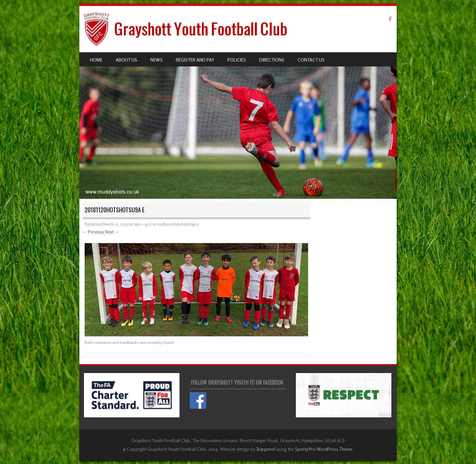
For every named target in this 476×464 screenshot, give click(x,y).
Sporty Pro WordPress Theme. (324, 449)
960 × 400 (143, 224)
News (157, 60)
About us (126, 60)
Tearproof (266, 449)
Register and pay (195, 60)
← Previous (93, 232)
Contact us (311, 60)
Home (96, 60)
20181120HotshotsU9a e (178, 224)
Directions (272, 60)
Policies (237, 60)
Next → (112, 232)
